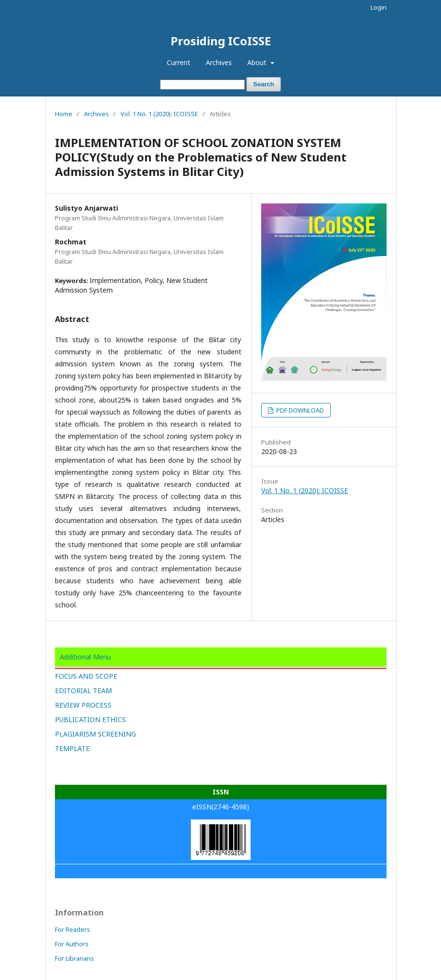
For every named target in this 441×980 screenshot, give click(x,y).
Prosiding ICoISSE (221, 41)
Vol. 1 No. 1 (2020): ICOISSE (159, 114)
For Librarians (74, 958)
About (258, 62)
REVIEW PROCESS (83, 705)
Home (64, 114)
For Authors (72, 944)
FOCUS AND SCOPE (86, 676)
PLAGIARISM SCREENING (95, 734)
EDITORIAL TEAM (83, 691)
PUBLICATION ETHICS (90, 719)
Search (263, 84)
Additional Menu (85, 657)
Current (179, 62)
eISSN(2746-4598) (221, 807)
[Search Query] (202, 85)
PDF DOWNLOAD (299, 410)
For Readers (73, 929)
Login (379, 7)
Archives (219, 62)
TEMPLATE (72, 748)
